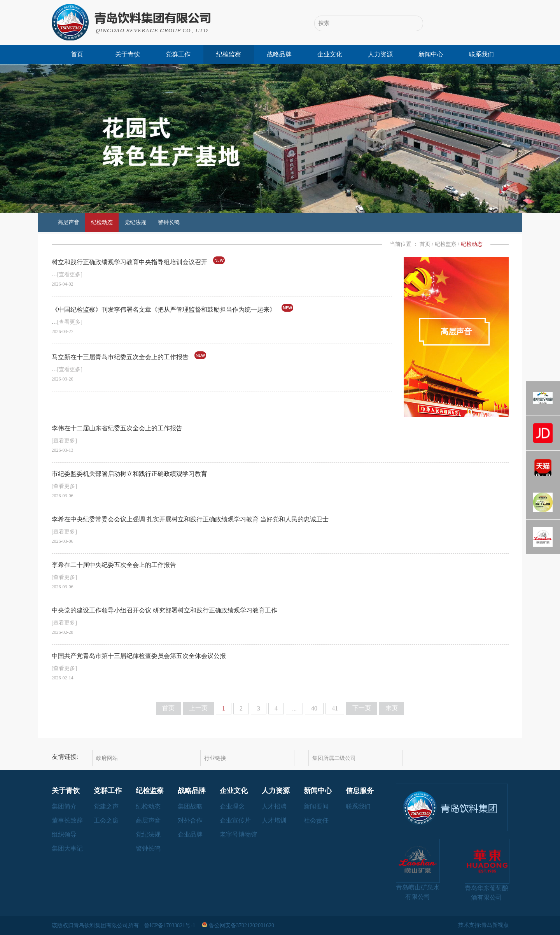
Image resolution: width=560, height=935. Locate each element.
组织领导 (64, 834)
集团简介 (64, 806)
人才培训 (274, 820)
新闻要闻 (316, 806)
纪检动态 (102, 222)
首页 (77, 54)
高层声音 (68, 222)
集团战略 (190, 806)
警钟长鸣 (169, 222)
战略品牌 (279, 54)
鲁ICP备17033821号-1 (171, 925)
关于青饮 (128, 54)
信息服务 (360, 791)
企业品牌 (190, 834)
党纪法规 (135, 222)
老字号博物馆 (238, 834)
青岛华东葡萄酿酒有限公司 (487, 870)
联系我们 (481, 54)
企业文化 (330, 54)
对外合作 (190, 820)
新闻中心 (431, 54)
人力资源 (380, 54)
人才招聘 (274, 806)
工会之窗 (106, 820)
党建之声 (106, 806)
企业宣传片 (235, 820)
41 (335, 708)
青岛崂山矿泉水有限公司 (418, 869)
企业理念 (232, 806)
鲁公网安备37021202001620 (239, 925)
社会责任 (316, 820)
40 (314, 708)
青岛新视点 (495, 925)
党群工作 (178, 54)
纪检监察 (229, 54)
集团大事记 (67, 848)
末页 (392, 708)
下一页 (362, 708)
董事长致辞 (67, 820)
